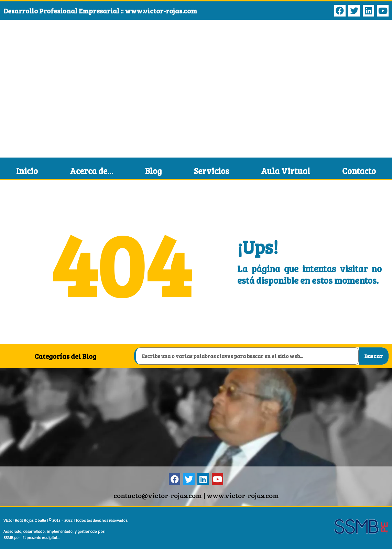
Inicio (27, 171)
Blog (153, 171)
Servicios (211, 171)
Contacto (359, 171)
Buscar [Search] (373, 356)
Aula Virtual (286, 171)
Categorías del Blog (65, 356)
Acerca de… (91, 171)
